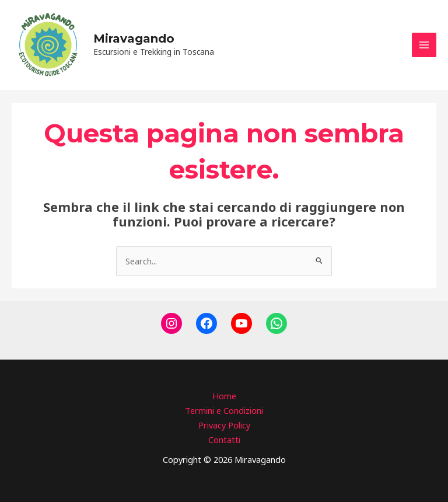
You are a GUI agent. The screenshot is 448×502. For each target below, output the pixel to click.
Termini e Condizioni (224, 410)
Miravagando (134, 39)
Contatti (224, 440)
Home (224, 396)
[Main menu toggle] (424, 45)
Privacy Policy (224, 425)
